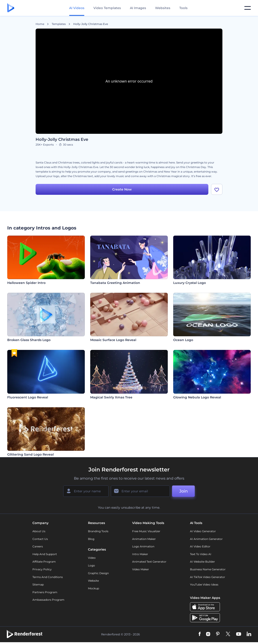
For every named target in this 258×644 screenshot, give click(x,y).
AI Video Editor (200, 546)
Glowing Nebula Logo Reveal (197, 397)
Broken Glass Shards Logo (29, 340)
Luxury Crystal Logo (190, 283)
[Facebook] (200, 634)
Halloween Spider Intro (26, 283)
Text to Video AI (201, 554)
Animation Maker (144, 539)
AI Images (138, 8)
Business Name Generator (208, 569)
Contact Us (40, 539)
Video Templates (107, 8)
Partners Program (45, 592)
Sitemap (38, 584)
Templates (59, 24)
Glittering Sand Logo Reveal (30, 454)
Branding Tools (98, 531)
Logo (91, 565)
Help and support (45, 554)
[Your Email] (140, 491)
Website (93, 581)
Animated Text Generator (149, 562)
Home (40, 24)
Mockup (94, 588)
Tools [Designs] (183, 8)
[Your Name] (86, 491)
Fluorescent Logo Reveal (28, 397)
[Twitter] (228, 634)
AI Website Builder (202, 562)
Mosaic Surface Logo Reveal (113, 340)
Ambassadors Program (48, 600)
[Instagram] (208, 634)
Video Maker (141, 569)
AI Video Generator (203, 531)
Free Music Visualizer (146, 531)
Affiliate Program (44, 562)
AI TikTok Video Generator (208, 577)
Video (92, 558)
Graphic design (98, 573)
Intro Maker (140, 554)
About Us (39, 531)
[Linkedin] (249, 634)
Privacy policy (42, 569)
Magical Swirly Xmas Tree (111, 397)
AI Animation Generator (206, 539)
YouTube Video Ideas (204, 584)
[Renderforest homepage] (11, 8)
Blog (91, 539)
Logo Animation (143, 546)
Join (184, 491)
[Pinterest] (218, 634)
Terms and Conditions (48, 577)
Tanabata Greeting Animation (115, 283)
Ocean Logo (183, 340)
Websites (163, 8)
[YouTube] (239, 634)
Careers (38, 546)
